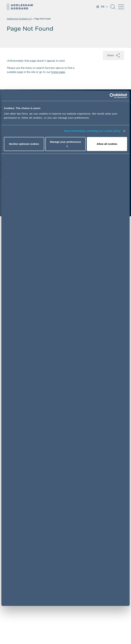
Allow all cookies (107, 144)
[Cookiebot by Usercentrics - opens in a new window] (112, 96)
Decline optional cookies (24, 144)
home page (58, 72)
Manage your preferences (65, 144)
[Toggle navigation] (121, 7)
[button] (113, 8)
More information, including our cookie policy (92, 131)
